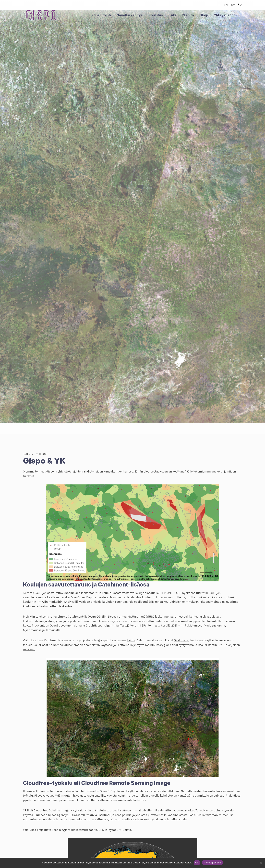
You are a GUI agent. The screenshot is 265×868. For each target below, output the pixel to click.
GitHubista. (182, 640)
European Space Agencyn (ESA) (56, 815)
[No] (261, 863)
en (226, 5)
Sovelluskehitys (130, 15)
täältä (131, 640)
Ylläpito (188, 15)
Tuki (172, 15)
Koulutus (156, 15)
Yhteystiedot (224, 15)
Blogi (204, 15)
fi (219, 5)
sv (233, 5)
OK (197, 863)
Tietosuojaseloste (213, 863)
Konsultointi (101, 15)
